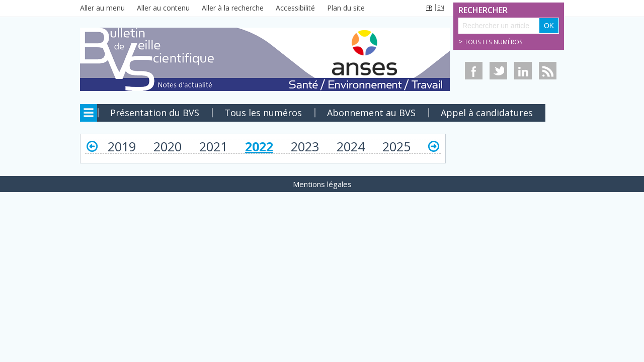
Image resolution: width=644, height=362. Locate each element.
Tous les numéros (494, 42)
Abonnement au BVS (371, 113)
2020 (168, 146)
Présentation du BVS (155, 113)
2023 (305, 146)
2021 (213, 146)
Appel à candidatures (487, 113)
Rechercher (469, 10)
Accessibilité (295, 8)
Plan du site (346, 8)
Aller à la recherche (233, 8)
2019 (122, 146)
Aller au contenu (163, 8)
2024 (351, 146)
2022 (259, 146)
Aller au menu (102, 8)
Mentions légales (322, 184)
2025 (396, 146)
